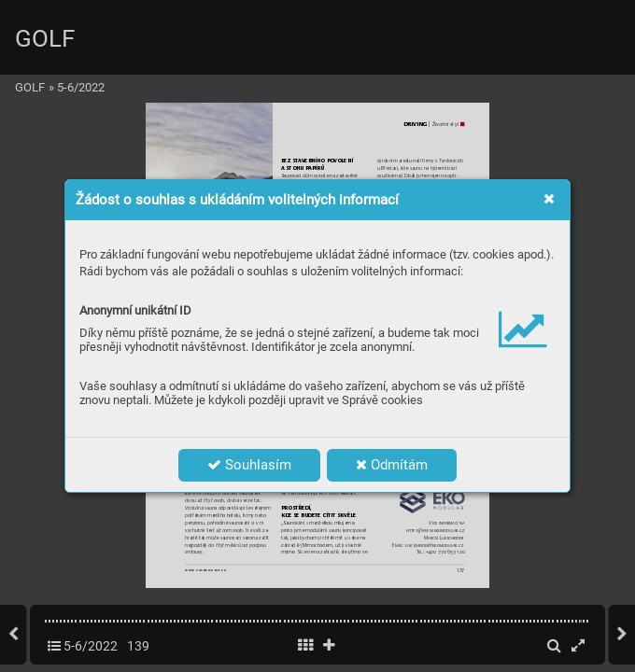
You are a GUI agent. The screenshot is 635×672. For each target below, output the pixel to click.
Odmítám (392, 465)
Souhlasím (249, 465)
